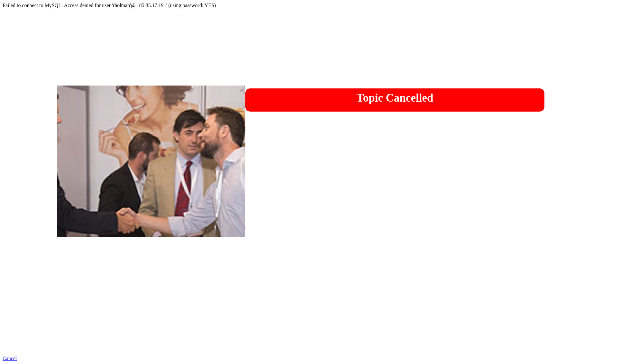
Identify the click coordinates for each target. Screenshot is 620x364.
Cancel (10, 358)
